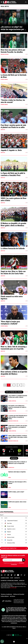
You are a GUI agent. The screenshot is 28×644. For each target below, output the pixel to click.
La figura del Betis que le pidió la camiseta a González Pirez (13, 174)
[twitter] (11, 575)
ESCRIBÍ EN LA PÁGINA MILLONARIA (9, 581)
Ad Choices (12, 596)
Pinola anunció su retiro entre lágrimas (12, 298)
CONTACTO (17, 578)
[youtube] (18, 575)
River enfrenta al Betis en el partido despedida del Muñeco (14, 373)
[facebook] (5, 575)
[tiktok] (25, 575)
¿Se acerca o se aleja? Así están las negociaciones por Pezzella (13, 28)
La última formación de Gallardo (13, 248)
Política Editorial (5, 596)
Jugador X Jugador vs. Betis (11, 150)
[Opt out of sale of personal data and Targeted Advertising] (2, 641)
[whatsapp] (2, 575)
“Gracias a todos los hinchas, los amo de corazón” (13, 101)
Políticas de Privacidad (19, 594)
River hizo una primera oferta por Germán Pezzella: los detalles (13, 51)
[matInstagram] (8, 575)
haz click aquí (13, 588)
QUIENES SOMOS (5, 578)
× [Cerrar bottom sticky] (27, 639)
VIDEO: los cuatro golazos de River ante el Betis (14, 199)
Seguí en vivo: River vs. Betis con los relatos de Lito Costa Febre (13, 272)
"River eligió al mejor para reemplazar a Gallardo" (10, 323)
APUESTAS (22, 581)
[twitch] (21, 575)
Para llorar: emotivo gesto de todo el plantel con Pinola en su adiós (13, 126)
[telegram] (15, 575)
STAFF (12, 578)
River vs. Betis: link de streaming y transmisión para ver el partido (14, 348)
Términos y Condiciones (6, 594)
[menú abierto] (1, 3)
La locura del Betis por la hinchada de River (14, 76)
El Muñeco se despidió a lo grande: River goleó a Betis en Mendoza (14, 224)
